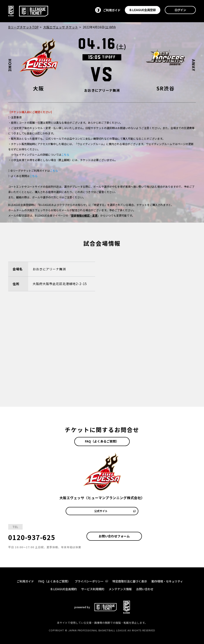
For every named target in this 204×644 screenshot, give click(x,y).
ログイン (180, 10)
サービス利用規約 (93, 589)
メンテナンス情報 (120, 589)
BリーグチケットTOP (23, 27)
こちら (65, 155)
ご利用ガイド (25, 581)
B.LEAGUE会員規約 (64, 589)
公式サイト (115, 511)
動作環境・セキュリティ (167, 581)
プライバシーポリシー (91, 581)
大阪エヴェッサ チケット (61, 27)
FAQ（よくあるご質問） (102, 441)
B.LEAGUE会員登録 (143, 10)
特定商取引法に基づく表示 (130, 581)
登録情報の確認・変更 (84, 215)
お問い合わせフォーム (114, 536)
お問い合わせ (145, 589)
